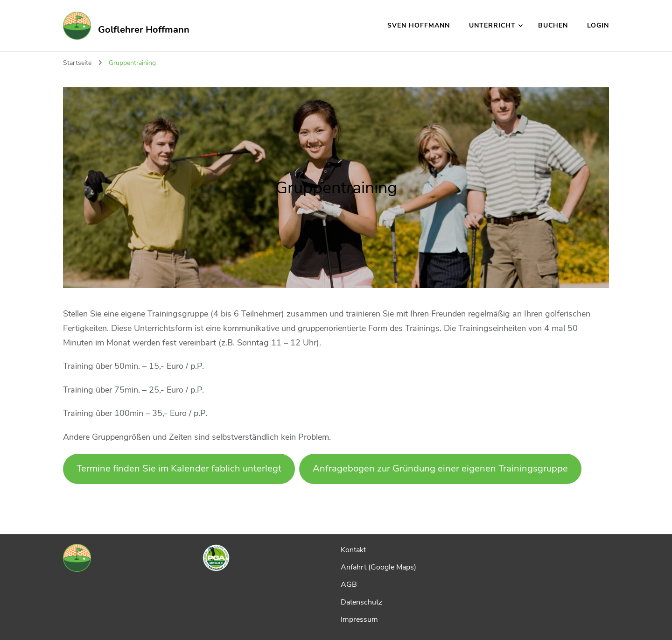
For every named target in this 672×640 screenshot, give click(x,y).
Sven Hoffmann (419, 25)
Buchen (553, 25)
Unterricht (492, 25)
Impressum (359, 619)
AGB (349, 584)
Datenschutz (361, 602)
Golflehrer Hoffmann (144, 30)
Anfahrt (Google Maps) (378, 567)
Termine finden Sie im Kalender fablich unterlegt (179, 468)
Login (598, 25)
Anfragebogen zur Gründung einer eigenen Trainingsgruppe (440, 468)
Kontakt (353, 550)
